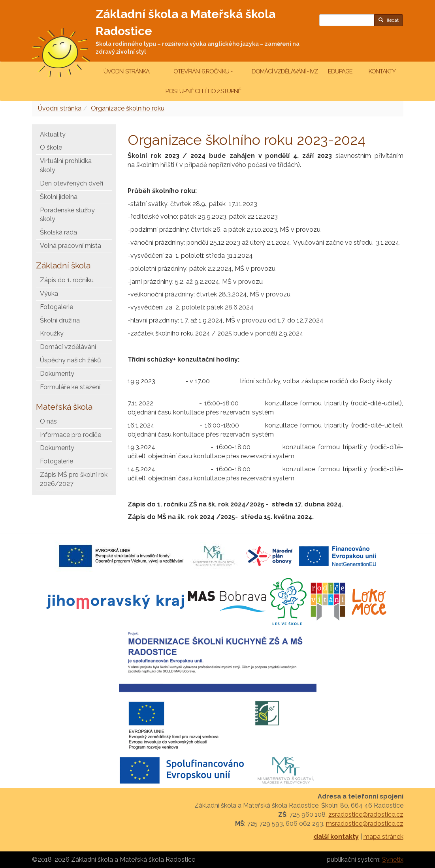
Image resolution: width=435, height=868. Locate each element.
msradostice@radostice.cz (365, 824)
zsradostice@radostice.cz (366, 815)
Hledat (389, 20)
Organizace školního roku (128, 108)
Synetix (393, 860)
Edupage (341, 71)
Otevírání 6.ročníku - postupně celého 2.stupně (203, 81)
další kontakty (336, 837)
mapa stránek (383, 837)
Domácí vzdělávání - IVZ (285, 71)
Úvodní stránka (126, 71)
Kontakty (382, 71)
